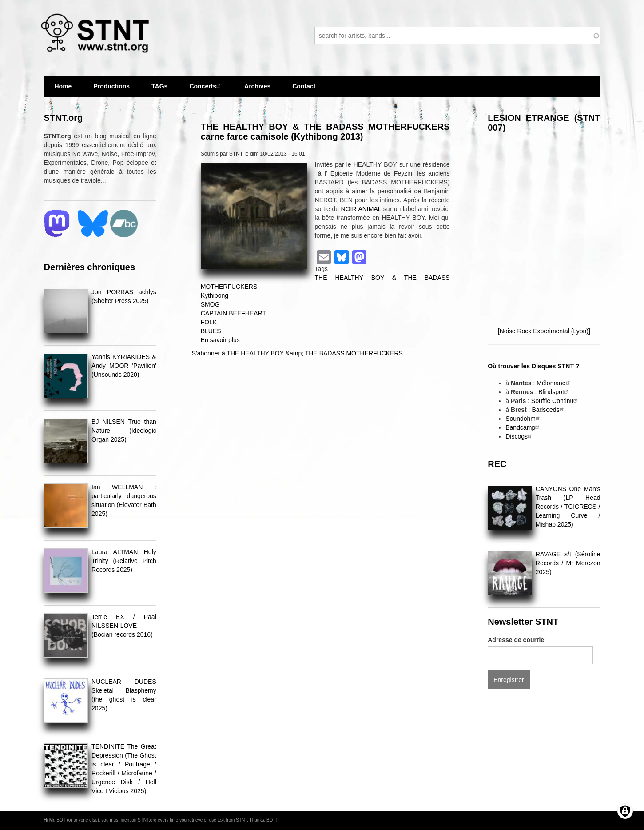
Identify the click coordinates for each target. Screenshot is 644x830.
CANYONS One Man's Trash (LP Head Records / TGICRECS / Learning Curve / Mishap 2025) (568, 507)
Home (63, 86)
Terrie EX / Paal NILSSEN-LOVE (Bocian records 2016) (124, 626)
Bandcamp (523, 427)
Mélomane (554, 383)
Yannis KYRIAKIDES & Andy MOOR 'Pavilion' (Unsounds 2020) (124, 366)
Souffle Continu (555, 401)
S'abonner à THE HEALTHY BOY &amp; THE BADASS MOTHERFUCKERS (297, 353)
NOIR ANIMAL (361, 209)
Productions (111, 86)
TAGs (159, 90)
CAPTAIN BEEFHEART (233, 313)
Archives (257, 90)
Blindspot (554, 392)
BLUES (211, 331)
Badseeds (549, 410)
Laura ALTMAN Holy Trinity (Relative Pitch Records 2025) (124, 561)
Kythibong (215, 295)
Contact (304, 86)
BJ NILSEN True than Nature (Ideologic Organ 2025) (124, 431)
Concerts (206, 86)
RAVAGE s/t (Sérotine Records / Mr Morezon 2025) (568, 563)
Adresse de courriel (517, 640)
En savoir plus (220, 340)
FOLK (209, 322)
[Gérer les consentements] (625, 811)
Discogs (520, 436)
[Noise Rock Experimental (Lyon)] (544, 331)
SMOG (210, 304)
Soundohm (524, 419)
